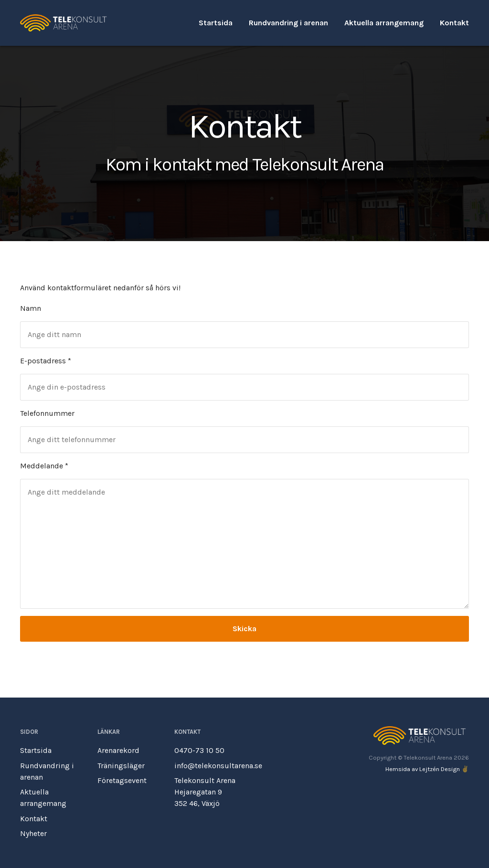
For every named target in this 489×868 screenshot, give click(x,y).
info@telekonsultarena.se (218, 766)
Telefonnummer (47, 413)
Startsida (216, 23)
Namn (31, 308)
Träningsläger (121, 766)
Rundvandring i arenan (288, 23)
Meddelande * (44, 466)
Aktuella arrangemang (384, 23)
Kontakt (454, 23)
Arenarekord (118, 750)
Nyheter (33, 833)
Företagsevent (122, 780)
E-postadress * (46, 361)
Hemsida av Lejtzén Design (423, 769)
